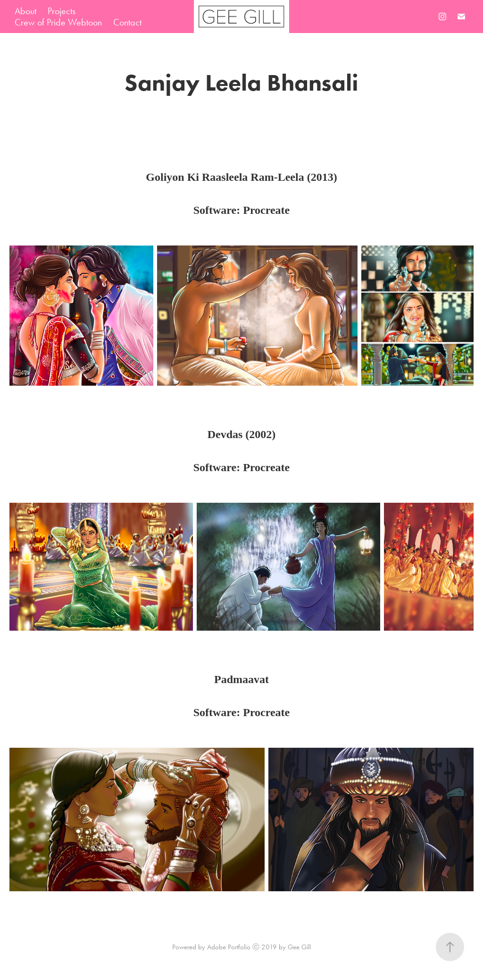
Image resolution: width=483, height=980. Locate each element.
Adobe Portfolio (229, 947)
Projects (62, 11)
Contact (127, 22)
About (25, 11)
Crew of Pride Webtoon (58, 22)
